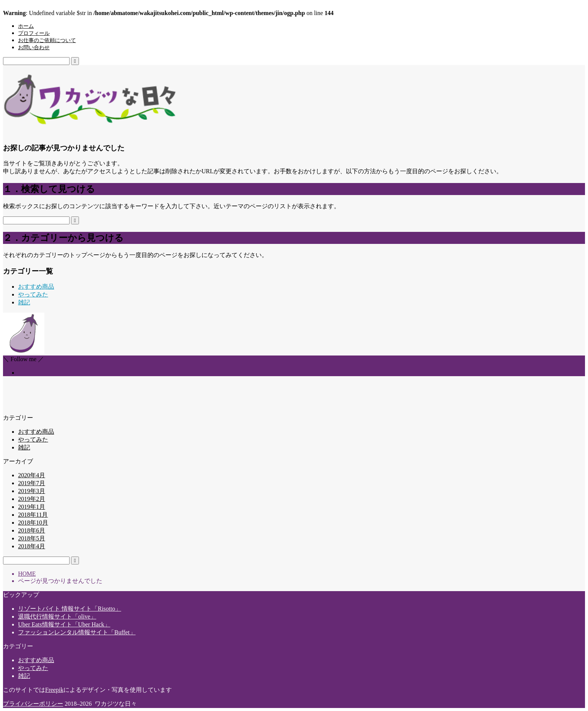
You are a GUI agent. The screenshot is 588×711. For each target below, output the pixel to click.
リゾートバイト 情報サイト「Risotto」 (70, 609)
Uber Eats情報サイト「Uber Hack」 (64, 624)
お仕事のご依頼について (47, 40)
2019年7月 (32, 483)
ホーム (26, 26)
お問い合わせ (34, 48)
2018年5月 (32, 538)
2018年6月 (32, 530)
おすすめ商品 (36, 287)
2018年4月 (32, 546)
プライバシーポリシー (33, 704)
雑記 (24, 302)
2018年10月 (33, 523)
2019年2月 (32, 499)
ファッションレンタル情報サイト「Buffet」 (77, 632)
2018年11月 (33, 515)
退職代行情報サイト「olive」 (57, 616)
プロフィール (34, 33)
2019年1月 (32, 507)
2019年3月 (32, 491)
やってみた (33, 294)
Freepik (54, 690)
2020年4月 (32, 475)
